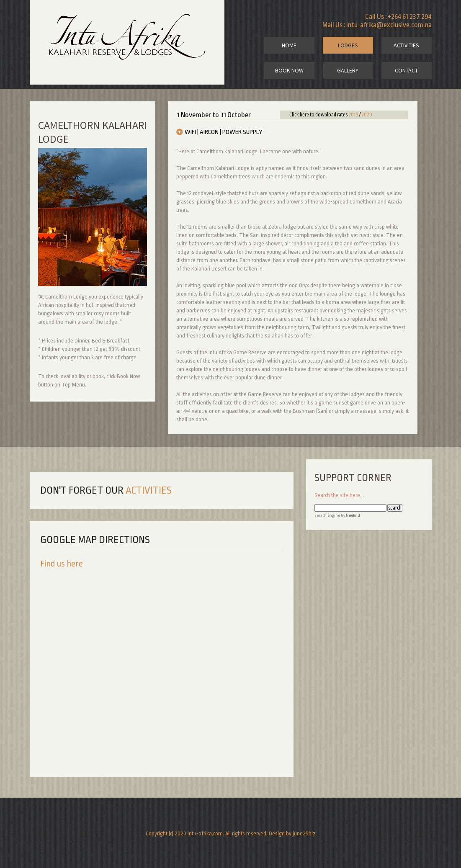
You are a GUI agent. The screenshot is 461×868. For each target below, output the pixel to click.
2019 (353, 115)
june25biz (304, 833)
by (350, 515)
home (289, 45)
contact (406, 70)
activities (406, 45)
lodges (348, 45)
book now (289, 70)
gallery (348, 70)
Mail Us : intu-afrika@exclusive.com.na (377, 25)
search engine (327, 515)
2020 (367, 115)
